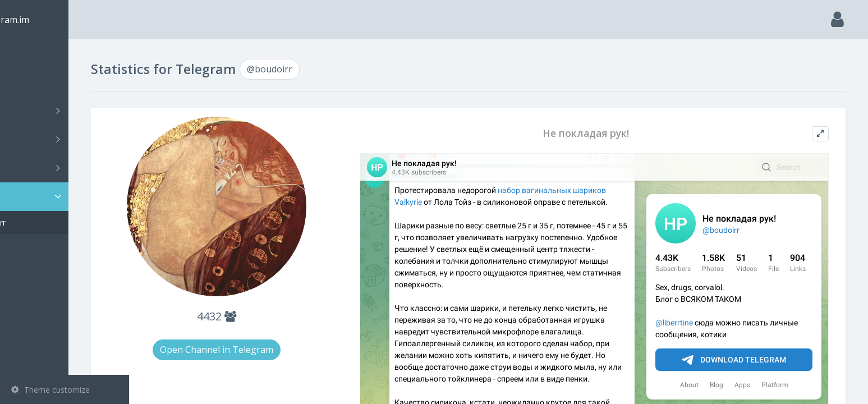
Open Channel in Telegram (267, 350)
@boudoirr (47, 222)
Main (27, 54)
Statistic (68, 197)
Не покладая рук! (606, 133)
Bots (66, 168)
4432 (267, 316)
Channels (66, 111)
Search (29, 82)
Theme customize (50, 390)
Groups (66, 139)
